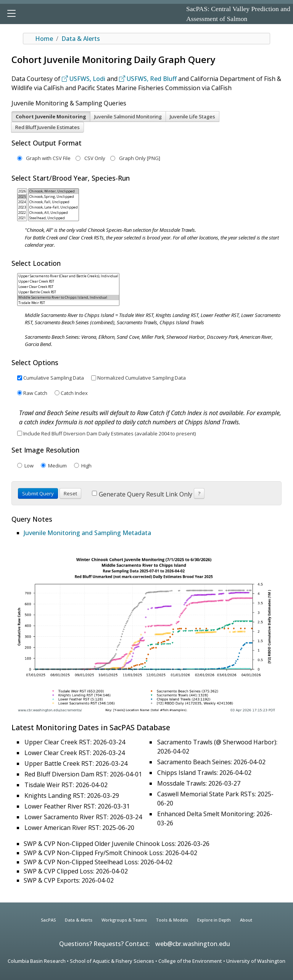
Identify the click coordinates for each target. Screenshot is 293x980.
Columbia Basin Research (37, 961)
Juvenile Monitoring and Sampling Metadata (87, 533)
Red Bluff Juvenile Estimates (47, 127)
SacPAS (48, 920)
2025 (22, 197)
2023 (22, 207)
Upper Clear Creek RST (68, 281)
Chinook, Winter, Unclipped (54, 191)
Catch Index (74, 393)
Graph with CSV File (44, 158)
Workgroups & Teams (124, 920)
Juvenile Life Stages (192, 116)
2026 (22, 191)
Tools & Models (172, 920)
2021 (22, 218)
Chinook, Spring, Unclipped (54, 197)
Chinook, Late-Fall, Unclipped (54, 207)
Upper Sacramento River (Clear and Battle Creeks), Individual (68, 276)
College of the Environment (190, 961)
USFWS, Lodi (84, 79)
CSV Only (90, 158)
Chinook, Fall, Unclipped (54, 202)
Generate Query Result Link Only (142, 494)
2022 (22, 213)
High (86, 466)
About (246, 920)
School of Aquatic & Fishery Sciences (112, 961)
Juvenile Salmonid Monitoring (128, 116)
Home (44, 39)
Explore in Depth (214, 920)
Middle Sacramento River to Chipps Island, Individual (68, 298)
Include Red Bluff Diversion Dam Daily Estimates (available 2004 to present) (109, 433)
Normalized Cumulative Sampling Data (142, 378)
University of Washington (256, 961)
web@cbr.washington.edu (193, 944)
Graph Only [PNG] (135, 158)
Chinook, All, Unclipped (54, 213)
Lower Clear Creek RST (68, 287)
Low (28, 466)
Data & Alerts (81, 39)
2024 (22, 202)
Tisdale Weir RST (68, 303)
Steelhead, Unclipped (54, 218)
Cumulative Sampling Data (54, 378)
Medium (57, 466)
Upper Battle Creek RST (68, 292)
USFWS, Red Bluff (148, 79)
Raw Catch (35, 393)
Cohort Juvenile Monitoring (51, 116)
